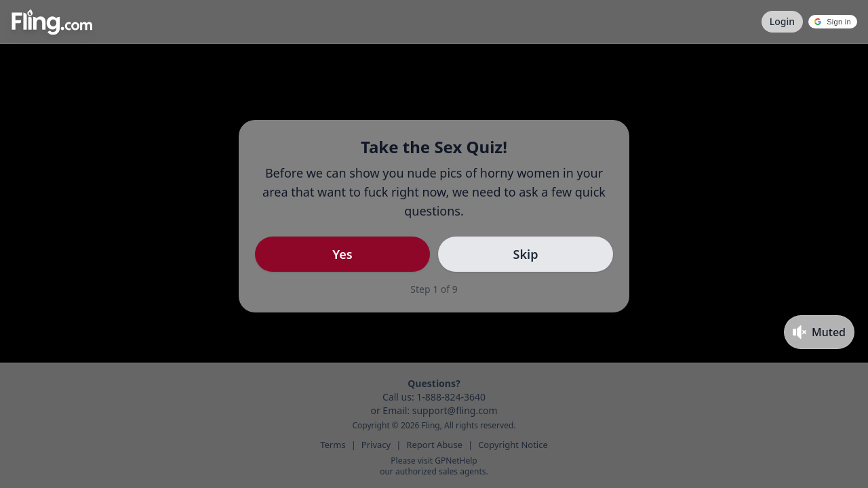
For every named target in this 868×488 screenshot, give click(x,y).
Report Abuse (434, 445)
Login (782, 21)
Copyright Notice (513, 445)
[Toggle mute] (819, 332)
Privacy (376, 445)
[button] (833, 22)
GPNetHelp (456, 461)
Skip (526, 254)
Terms (333, 445)
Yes (342, 254)
